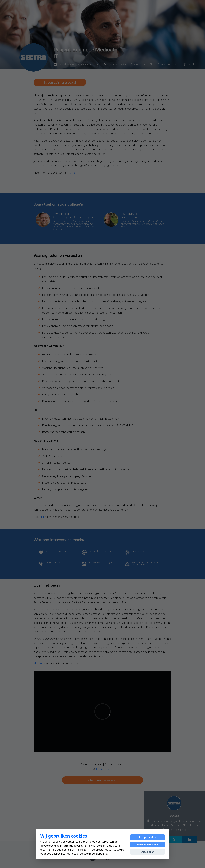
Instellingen (148, 852)
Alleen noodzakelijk (148, 844)
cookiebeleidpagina (96, 854)
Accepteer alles (147, 837)
